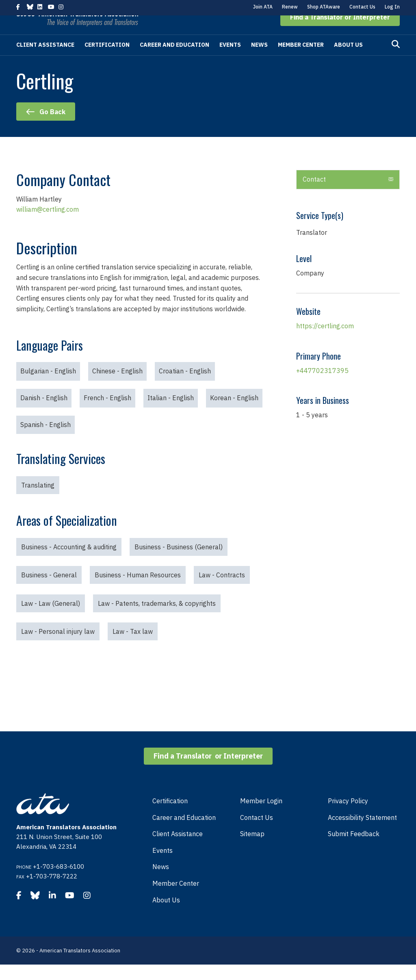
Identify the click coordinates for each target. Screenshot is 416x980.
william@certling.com (48, 225)
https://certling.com (325, 341)
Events (230, 60)
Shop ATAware (324, 7)
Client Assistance (45, 60)
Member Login (261, 816)
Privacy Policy (348, 816)
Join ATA (263, 7)
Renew (290, 7)
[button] (340, 33)
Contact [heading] (314, 195)
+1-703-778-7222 (52, 892)
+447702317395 (322, 386)
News (259, 60)
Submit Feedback (354, 849)
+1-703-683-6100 (58, 882)
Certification (107, 60)
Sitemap (252, 849)
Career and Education (174, 60)
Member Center (301, 60)
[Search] (396, 60)
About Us (348, 60)
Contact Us (362, 7)
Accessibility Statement (362, 833)
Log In (392, 7)
